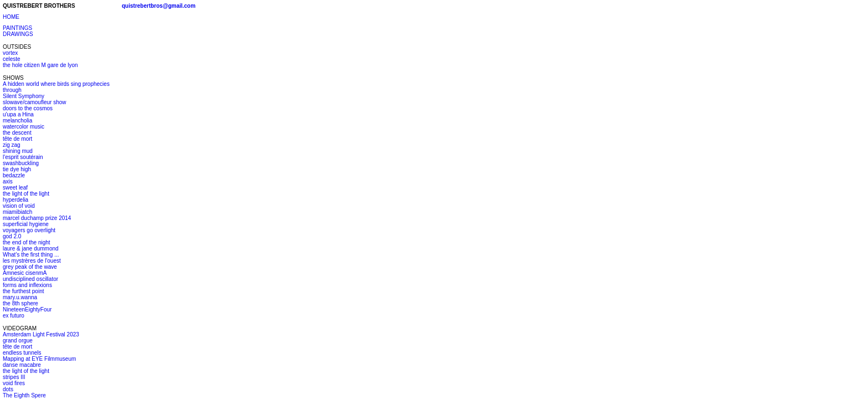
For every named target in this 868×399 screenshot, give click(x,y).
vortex (10, 53)
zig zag (12, 145)
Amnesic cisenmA (25, 273)
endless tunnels (22, 353)
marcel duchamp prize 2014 (37, 218)
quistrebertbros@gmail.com (159, 6)
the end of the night (27, 242)
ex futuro (14, 316)
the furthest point (24, 291)
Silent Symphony (24, 96)
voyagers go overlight (29, 230)
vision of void (19, 206)
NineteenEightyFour (27, 310)
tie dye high (17, 169)
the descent (17, 133)
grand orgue (18, 341)
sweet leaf (15, 188)
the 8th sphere (20, 303)
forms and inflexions (27, 285)
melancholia (17, 121)
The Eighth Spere (24, 395)
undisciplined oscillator (30, 279)
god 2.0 (12, 236)
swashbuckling (21, 163)
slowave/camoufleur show (35, 102)
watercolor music (24, 127)
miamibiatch (17, 212)
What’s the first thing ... (31, 255)
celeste (12, 59)
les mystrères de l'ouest (32, 261)
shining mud (18, 151)
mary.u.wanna (20, 297)
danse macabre (22, 365)
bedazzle (14, 175)
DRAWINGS (18, 34)
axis (8, 181)
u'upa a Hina (18, 114)
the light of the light (26, 194)
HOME (11, 17)
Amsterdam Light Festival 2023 (41, 334)
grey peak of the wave (30, 267)
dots (8, 389)
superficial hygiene (26, 224)
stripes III (14, 377)
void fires (14, 383)
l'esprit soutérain (23, 157)
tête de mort (17, 139)
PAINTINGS (17, 28)
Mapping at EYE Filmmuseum (39, 359)
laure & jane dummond (31, 249)
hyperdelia (15, 200)
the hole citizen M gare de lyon (40, 65)
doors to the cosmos (28, 108)
